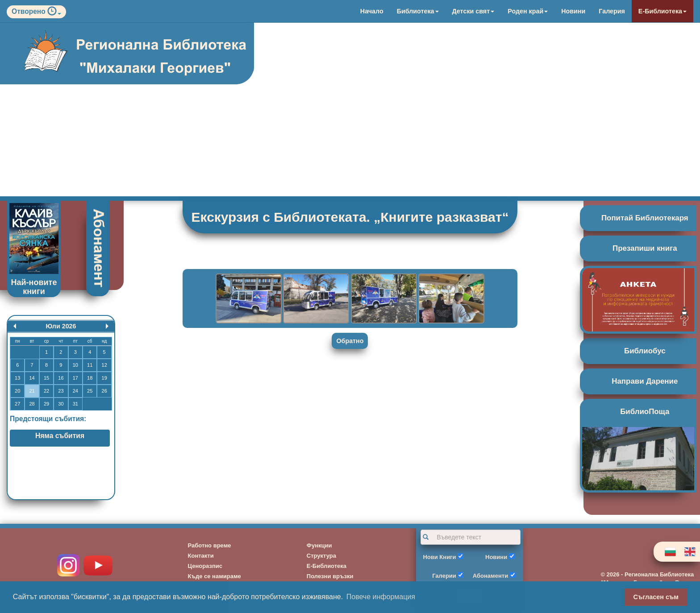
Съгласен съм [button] (656, 597)
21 (32, 391)
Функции (319, 545)
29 (46, 404)
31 (75, 404)
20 (17, 391)
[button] (54, 13)
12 (104, 365)
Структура (321, 556)
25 (90, 391)
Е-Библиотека (662, 11)
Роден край (528, 11)
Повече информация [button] (381, 597)
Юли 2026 (61, 326)
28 (32, 404)
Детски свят (473, 11)
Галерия (612, 11)
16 (61, 378)
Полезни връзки (330, 576)
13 (17, 378)
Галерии (444, 576)
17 (75, 378)
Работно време (210, 545)
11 (90, 365)
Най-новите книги (34, 287)
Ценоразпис (205, 566)
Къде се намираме (215, 576)
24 (75, 391)
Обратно (350, 341)
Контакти (201, 556)
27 (17, 404)
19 (104, 378)
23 (61, 391)
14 (32, 378)
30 (61, 404)
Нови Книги (439, 557)
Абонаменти (490, 576)
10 (75, 365)
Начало (372, 11)
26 (104, 391)
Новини (573, 11)
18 (90, 378)
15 (46, 378)
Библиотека (418, 11)
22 (46, 391)
